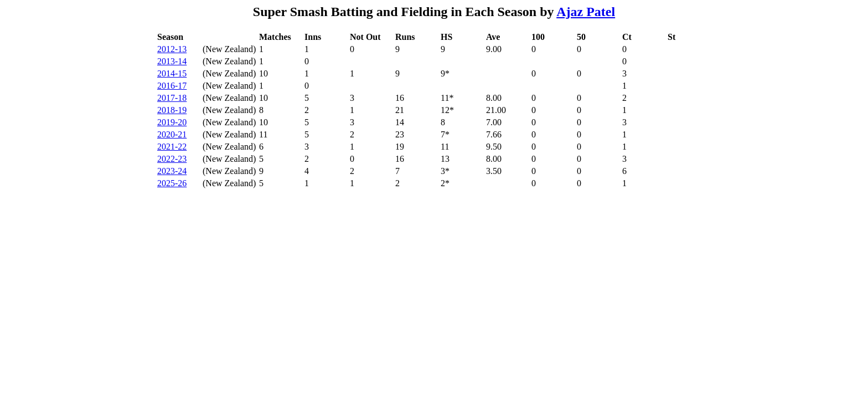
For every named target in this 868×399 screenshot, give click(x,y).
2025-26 (172, 183)
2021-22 (172, 147)
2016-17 (172, 86)
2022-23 (172, 159)
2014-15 (172, 73)
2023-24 (172, 171)
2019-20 (172, 122)
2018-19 (172, 110)
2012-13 (172, 49)
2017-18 (172, 98)
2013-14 (172, 61)
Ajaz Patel (586, 12)
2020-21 (172, 134)
